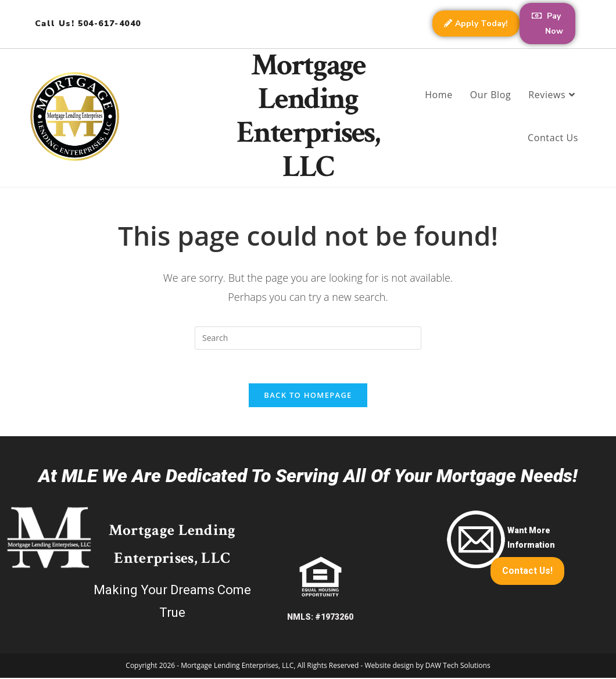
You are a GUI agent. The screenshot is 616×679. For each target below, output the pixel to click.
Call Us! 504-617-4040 (88, 24)
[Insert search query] (308, 338)
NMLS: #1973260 (320, 618)
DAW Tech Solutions (458, 667)
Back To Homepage (308, 396)
